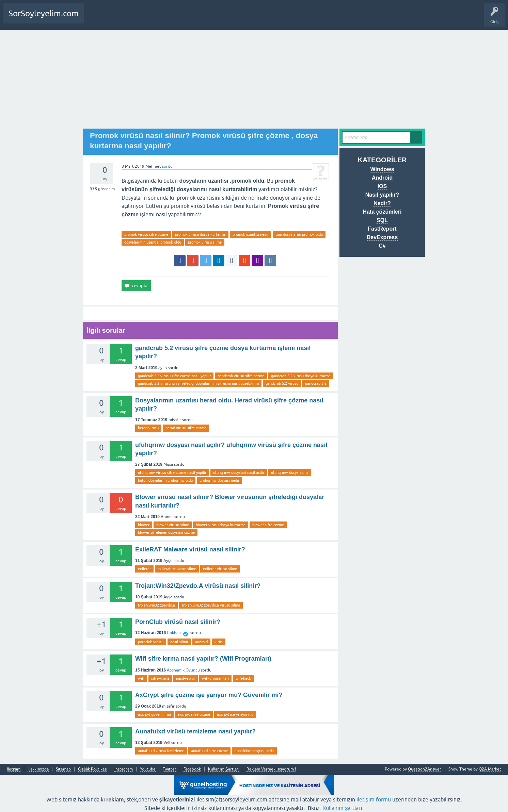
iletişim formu (374, 799)
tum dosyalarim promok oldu (299, 234)
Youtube (148, 769)
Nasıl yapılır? (382, 195)
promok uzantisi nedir (251, 234)
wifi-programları (215, 678)
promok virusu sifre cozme (146, 234)
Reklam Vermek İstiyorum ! (271, 769)
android (201, 642)
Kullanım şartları (342, 808)
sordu (167, 166)
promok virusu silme (205, 242)
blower (144, 525)
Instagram (124, 769)
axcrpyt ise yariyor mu (235, 714)
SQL (382, 220)
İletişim (14, 769)
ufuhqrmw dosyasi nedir (219, 480)
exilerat (144, 569)
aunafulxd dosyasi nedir (254, 751)
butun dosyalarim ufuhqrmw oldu (165, 480)
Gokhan (174, 633)
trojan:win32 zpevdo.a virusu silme (211, 605)
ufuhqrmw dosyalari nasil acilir (239, 473)
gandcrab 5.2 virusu (282, 383)
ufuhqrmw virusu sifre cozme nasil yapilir (172, 473)
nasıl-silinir (179, 642)
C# (382, 246)
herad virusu (148, 428)
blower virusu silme (173, 525)
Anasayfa (97, 18)
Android (382, 178)
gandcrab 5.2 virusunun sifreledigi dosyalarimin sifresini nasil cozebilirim (198, 383)
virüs (219, 642)
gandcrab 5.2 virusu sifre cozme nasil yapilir (174, 376)
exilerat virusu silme (220, 569)
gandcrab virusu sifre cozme (241, 376)
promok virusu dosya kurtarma (200, 234)
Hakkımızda (38, 769)
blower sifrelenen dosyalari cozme (166, 532)
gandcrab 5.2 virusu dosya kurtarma (301, 376)
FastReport (382, 229)
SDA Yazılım (168, 18)
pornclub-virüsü (151, 642)
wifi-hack (243, 678)
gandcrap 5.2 (316, 383)
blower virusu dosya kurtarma (221, 525)
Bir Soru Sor (123, 18)
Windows (382, 169)
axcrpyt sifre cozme (194, 714)
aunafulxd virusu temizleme (161, 751)
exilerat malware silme (177, 569)
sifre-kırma (160, 678)
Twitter (170, 769)
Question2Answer (425, 769)
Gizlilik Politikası (93, 769)
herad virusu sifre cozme (186, 428)
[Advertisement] (254, 81)
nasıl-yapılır (186, 678)
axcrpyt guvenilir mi (154, 714)
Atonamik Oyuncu (183, 670)
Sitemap (63, 769)
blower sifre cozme (268, 525)
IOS (382, 186)
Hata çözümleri (382, 212)
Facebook (192, 769)
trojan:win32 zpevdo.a (156, 605)
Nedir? (382, 203)
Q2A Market (490, 769)
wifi (141, 678)
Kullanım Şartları (224, 769)
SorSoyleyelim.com (44, 13)
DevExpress (382, 237)
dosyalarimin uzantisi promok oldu (153, 242)
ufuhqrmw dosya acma (290, 473)
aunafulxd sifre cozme (209, 751)
